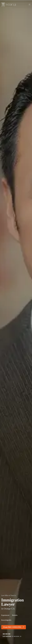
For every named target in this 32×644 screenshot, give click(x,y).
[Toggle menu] (29, 4)
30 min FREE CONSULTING (13, 627)
